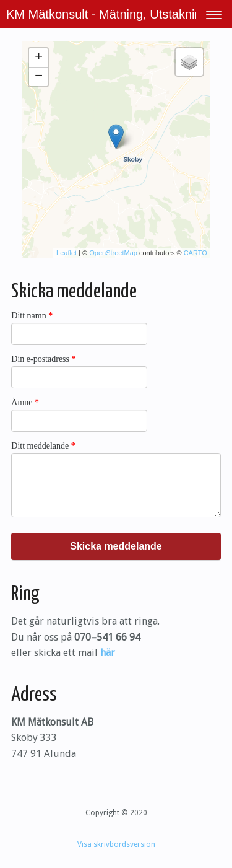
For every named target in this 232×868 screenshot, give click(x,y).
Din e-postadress (43, 359)
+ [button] (39, 58)
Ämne (25, 402)
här (108, 653)
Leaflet (67, 253)
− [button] (39, 77)
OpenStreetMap (113, 253)
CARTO (195, 253)
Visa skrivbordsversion (116, 844)
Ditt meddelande (43, 446)
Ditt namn (32, 316)
